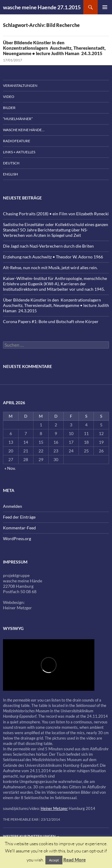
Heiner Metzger (54, 808)
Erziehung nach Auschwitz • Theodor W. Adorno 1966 (53, 257)
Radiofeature (17, 141)
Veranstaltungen (20, 85)
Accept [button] (54, 860)
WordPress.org (17, 538)
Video (9, 97)
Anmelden (13, 506)
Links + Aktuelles (19, 152)
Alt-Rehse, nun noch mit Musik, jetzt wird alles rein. (50, 268)
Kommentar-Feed (19, 528)
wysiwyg (13, 628)
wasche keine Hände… (24, 130)
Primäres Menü (105, 7)
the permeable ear (21, 819)
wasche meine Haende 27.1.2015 (42, 7)
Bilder (9, 108)
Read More (75, 860)
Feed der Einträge (19, 517)
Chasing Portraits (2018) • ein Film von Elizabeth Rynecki (56, 214)
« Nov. (10, 468)
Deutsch (11, 163)
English (10, 174)
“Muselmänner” (18, 119)
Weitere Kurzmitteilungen (31, 836)
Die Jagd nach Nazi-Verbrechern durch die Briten (48, 246)
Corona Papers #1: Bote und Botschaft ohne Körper (51, 321)
